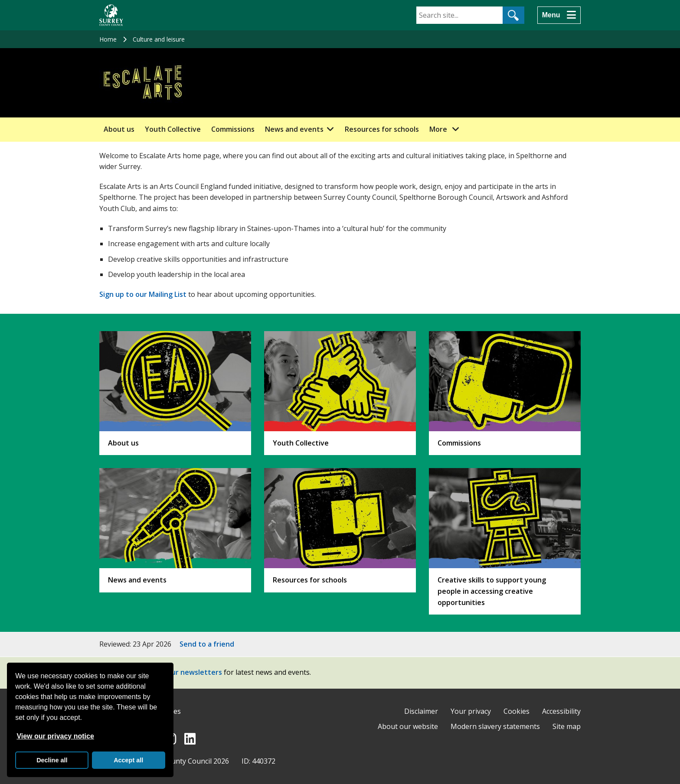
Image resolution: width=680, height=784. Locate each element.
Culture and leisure (159, 39)
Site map (567, 726)
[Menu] (559, 15)
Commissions (233, 129)
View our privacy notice (55, 736)
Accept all (128, 760)
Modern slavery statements (495, 726)
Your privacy (471, 711)
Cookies (517, 711)
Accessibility (561, 711)
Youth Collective (173, 129)
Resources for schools (382, 129)
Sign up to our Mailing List (143, 294)
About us (119, 129)
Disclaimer (421, 711)
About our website (408, 726)
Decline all (52, 760)
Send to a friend (207, 644)
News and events (294, 129)
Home (108, 39)
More (447, 129)
